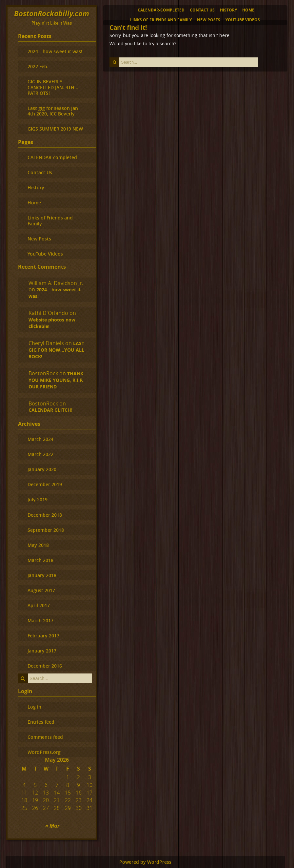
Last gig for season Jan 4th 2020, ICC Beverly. (53, 111)
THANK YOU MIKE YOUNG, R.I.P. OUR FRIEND (56, 380)
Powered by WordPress (145, 862)
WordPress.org (44, 752)
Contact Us (202, 10)
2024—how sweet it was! (55, 51)
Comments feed (45, 737)
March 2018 (40, 560)
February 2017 (43, 636)
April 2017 (39, 605)
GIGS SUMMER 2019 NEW (55, 129)
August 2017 (41, 590)
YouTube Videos (243, 20)
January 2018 (42, 575)
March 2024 (40, 439)
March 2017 (40, 620)
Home (248, 10)
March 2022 (40, 454)
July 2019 (38, 499)
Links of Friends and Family (161, 20)
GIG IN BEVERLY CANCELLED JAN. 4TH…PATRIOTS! (53, 87)
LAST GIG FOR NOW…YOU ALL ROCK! (56, 350)
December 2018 (45, 515)
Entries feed (41, 722)
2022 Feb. (38, 66)
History (228, 10)
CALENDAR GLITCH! (50, 410)
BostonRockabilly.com (52, 13)
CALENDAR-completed (161, 10)
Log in (34, 707)
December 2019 (45, 484)
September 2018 (46, 530)
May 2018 (38, 545)
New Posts (209, 20)
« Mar (52, 826)
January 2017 (42, 651)
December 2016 (45, 666)
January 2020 (42, 469)
